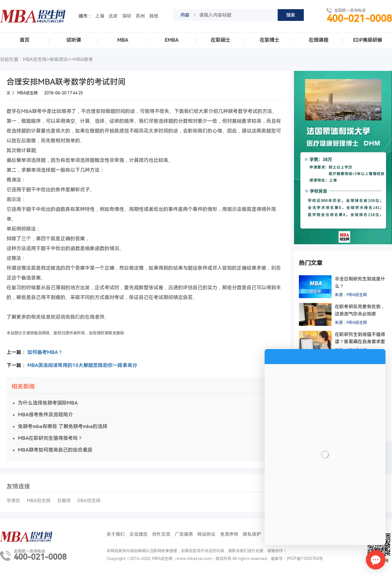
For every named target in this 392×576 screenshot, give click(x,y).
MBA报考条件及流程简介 (45, 415)
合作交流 (161, 534)
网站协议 (206, 534)
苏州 (140, 16)
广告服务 (184, 534)
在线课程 (318, 40)
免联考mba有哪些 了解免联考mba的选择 (63, 426)
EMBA (171, 40)
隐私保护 (252, 534)
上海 (100, 16)
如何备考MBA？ (45, 352)
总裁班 (64, 501)
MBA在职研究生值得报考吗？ (50, 438)
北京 (113, 16)
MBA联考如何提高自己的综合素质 (55, 450)
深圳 (127, 16)
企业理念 (139, 534)
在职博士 (269, 40)
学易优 (13, 501)
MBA (123, 40)
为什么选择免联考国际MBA (48, 403)
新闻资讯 (59, 59)
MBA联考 (83, 59)
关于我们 (116, 534)
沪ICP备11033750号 (305, 559)
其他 (154, 16)
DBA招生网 (89, 501)
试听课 (74, 40)
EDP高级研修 (368, 40)
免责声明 (229, 534)
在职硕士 (220, 40)
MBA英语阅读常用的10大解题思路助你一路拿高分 (82, 365)
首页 (24, 40)
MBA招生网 (27, 93)
